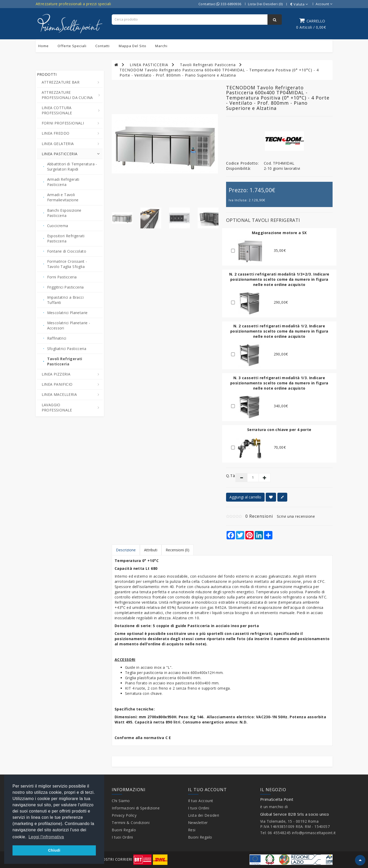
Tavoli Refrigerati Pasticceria (208, 65)
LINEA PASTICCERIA (149, 65)
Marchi (161, 46)
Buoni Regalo (124, 830)
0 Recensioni (259, 516)
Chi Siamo (121, 801)
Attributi (151, 550)
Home (43, 46)
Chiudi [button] (54, 850)
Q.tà (227, 476)
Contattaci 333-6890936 (220, 4)
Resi (192, 830)
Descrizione (126, 550)
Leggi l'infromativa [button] (46, 837)
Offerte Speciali (72, 46)
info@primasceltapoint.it (314, 833)
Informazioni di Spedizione (136, 808)
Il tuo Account (201, 801)
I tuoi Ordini (122, 837)
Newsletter (198, 823)
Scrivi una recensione (296, 516)
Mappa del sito (133, 46)
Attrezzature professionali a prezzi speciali (73, 4)
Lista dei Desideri (204, 815)
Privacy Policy (124, 815)
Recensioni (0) (177, 550)
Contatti (102, 46)
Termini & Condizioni (131, 823)
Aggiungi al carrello (245, 497)
